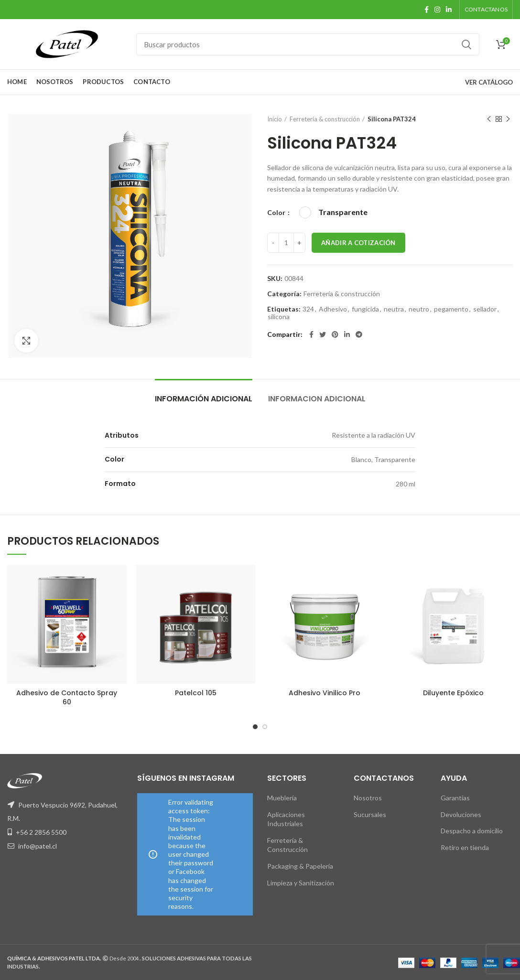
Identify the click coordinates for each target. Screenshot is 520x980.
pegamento (451, 309)
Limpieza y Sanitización (301, 883)
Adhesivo (333, 309)
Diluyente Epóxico (453, 693)
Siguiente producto (508, 119)
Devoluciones (461, 814)
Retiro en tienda (465, 847)
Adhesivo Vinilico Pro (325, 693)
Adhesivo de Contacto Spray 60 (67, 697)
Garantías (455, 798)
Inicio (275, 119)
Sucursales (370, 814)
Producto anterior (489, 119)
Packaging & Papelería (300, 866)
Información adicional (204, 399)
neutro (419, 309)
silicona (279, 317)
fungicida (365, 309)
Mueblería (282, 798)
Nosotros (368, 798)
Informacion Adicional (317, 399)
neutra (394, 309)
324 (308, 309)
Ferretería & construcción (325, 119)
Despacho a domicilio (472, 831)
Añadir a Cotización (358, 243)
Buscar (466, 44)
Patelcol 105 (196, 693)
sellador (485, 309)
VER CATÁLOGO (489, 82)
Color (277, 212)
